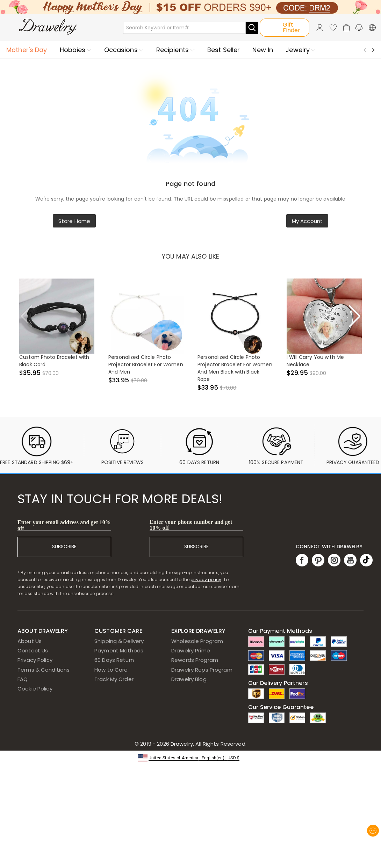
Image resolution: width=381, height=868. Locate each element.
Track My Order (114, 679)
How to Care (111, 670)
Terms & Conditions (44, 670)
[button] (190, 757)
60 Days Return (114, 660)
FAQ (23, 679)
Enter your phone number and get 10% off (191, 525)
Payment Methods (119, 650)
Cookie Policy (35, 689)
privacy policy (206, 580)
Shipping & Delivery (119, 641)
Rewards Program (195, 660)
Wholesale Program (197, 641)
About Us (30, 641)
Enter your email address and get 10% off (64, 525)
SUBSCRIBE (64, 547)
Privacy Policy (35, 660)
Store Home (74, 221)
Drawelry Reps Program (202, 670)
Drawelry (208, 744)
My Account (307, 221)
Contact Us (33, 650)
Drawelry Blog (189, 679)
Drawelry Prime (191, 650)
